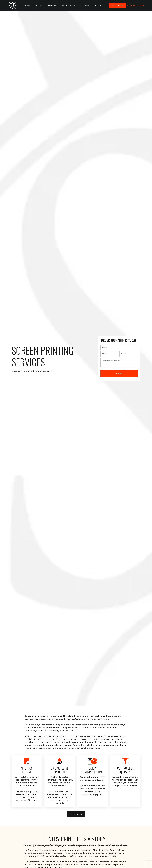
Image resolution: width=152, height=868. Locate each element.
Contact (97, 6)
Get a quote (117, 6)
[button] (135, 6)
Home (27, 6)
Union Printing (69, 6)
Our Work (84, 6)
